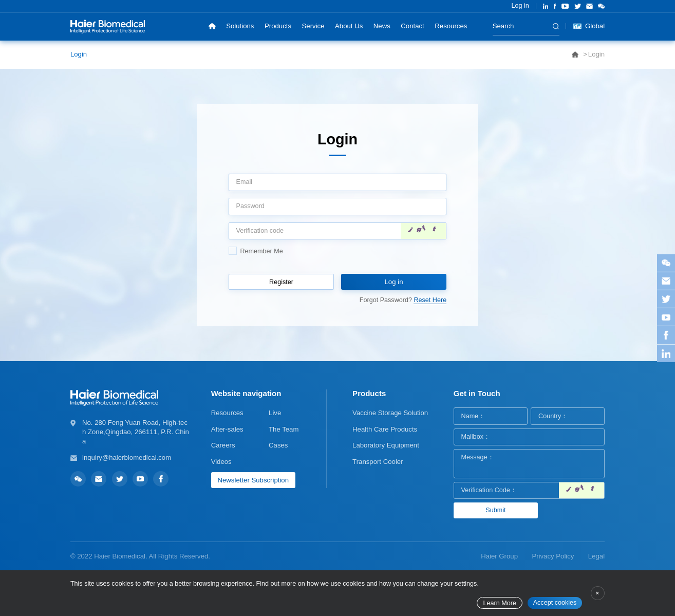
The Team (284, 429)
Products (278, 26)
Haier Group (499, 556)
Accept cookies (555, 603)
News (382, 26)
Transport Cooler (378, 462)
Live (275, 413)
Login (79, 54)
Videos (221, 462)
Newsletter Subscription (253, 480)
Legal (596, 556)
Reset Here (430, 300)
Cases (278, 445)
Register (281, 282)
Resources (451, 26)
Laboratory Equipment (386, 445)
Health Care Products (385, 429)
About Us (349, 26)
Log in (520, 6)
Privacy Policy (553, 556)
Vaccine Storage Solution (390, 413)
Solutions (240, 26)
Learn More (499, 603)
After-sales (227, 429)
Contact (412, 26)
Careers (223, 445)
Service (313, 26)
